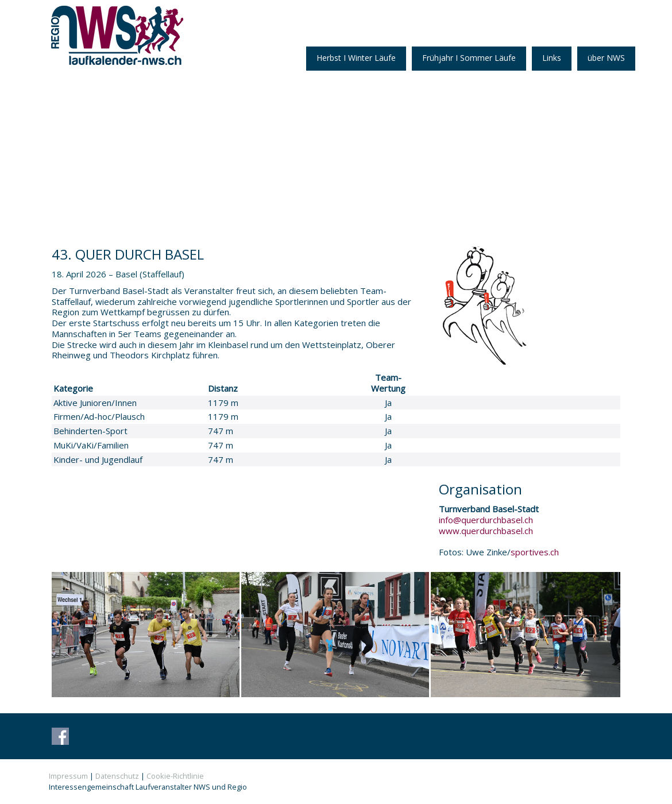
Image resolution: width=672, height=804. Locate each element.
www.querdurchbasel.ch (486, 531)
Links (552, 58)
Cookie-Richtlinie (175, 776)
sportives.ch (535, 552)
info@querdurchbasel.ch (486, 520)
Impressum (68, 776)
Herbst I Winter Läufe (356, 58)
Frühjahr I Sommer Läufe (469, 58)
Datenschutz (117, 776)
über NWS (606, 58)
